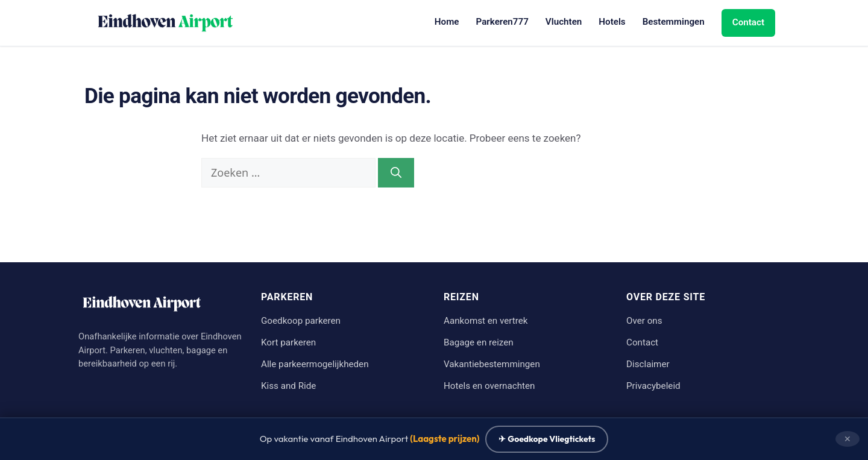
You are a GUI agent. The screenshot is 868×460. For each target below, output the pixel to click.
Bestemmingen (674, 22)
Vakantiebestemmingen (492, 364)
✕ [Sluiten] (848, 439)
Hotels (612, 22)
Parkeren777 (502, 22)
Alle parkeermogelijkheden (315, 364)
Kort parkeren (288, 342)
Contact (748, 22)
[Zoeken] (396, 173)
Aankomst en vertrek (486, 321)
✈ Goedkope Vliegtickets (547, 439)
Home (447, 22)
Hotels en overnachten (489, 386)
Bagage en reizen (479, 342)
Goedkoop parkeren (301, 321)
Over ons (644, 321)
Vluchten (564, 22)
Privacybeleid (653, 386)
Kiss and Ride (288, 386)
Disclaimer (648, 364)
